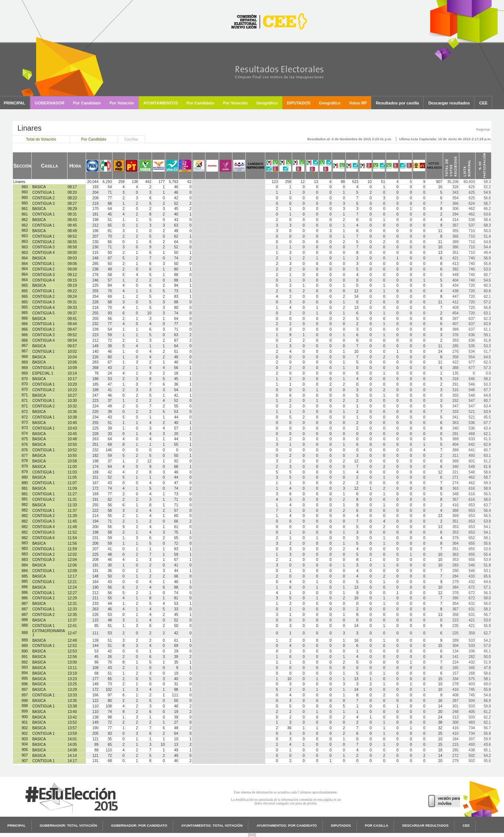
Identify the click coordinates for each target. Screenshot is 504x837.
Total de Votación (41, 139)
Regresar (483, 130)
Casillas (131, 139)
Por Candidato (94, 139)
